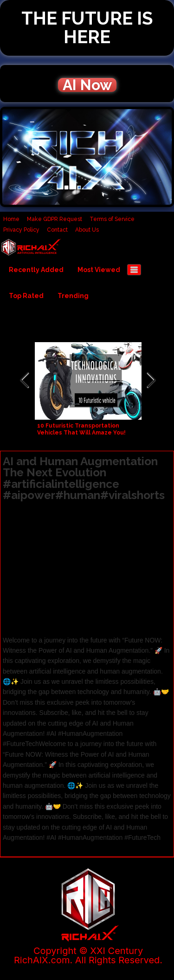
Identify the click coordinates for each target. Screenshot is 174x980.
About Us (87, 230)
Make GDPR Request (55, 219)
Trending (73, 296)
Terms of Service (112, 219)
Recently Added (36, 270)
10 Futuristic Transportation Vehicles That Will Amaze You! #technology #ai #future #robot (86, 433)
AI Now (87, 85)
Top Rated (26, 296)
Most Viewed (99, 270)
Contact (57, 230)
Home (11, 219)
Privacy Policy (21, 230)
